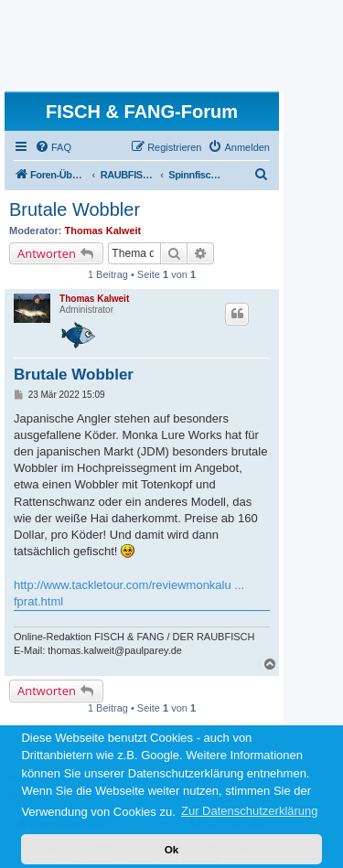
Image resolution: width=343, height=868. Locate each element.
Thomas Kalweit (103, 230)
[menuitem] (53, 147)
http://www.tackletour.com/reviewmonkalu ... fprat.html (129, 593)
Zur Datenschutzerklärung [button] (250, 811)
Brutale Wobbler (75, 209)
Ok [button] (172, 849)
